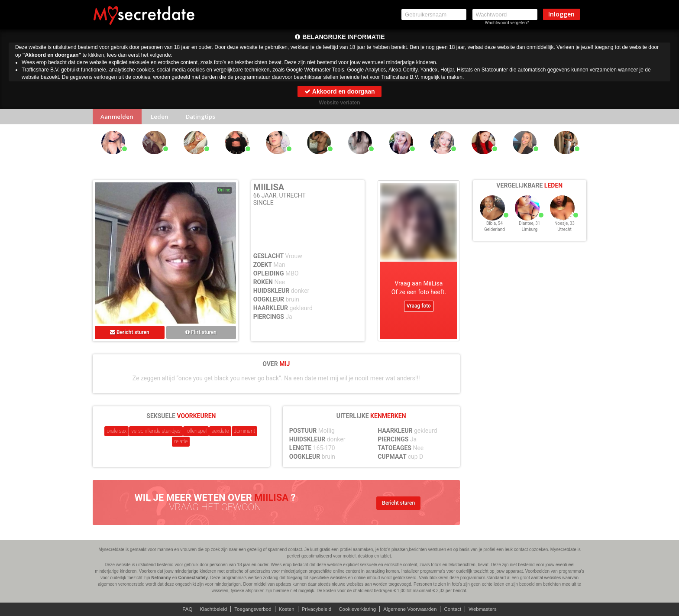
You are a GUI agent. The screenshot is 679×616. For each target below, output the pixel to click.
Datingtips (207, 118)
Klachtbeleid (209, 609)
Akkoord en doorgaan (339, 91)
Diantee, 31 (530, 229)
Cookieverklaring (358, 609)
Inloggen (561, 14)
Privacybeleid (315, 609)
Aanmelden (118, 118)
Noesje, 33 (564, 229)
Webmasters (488, 609)
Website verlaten (339, 103)
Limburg (529, 235)
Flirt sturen (201, 334)
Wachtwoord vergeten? (507, 23)
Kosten (284, 609)
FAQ (181, 609)
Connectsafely (193, 578)
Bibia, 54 (495, 229)
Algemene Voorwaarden (413, 609)
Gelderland (495, 235)
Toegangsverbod (250, 609)
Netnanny (161, 578)
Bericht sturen (130, 334)
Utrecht (564, 235)
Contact (457, 609)
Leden (163, 118)
